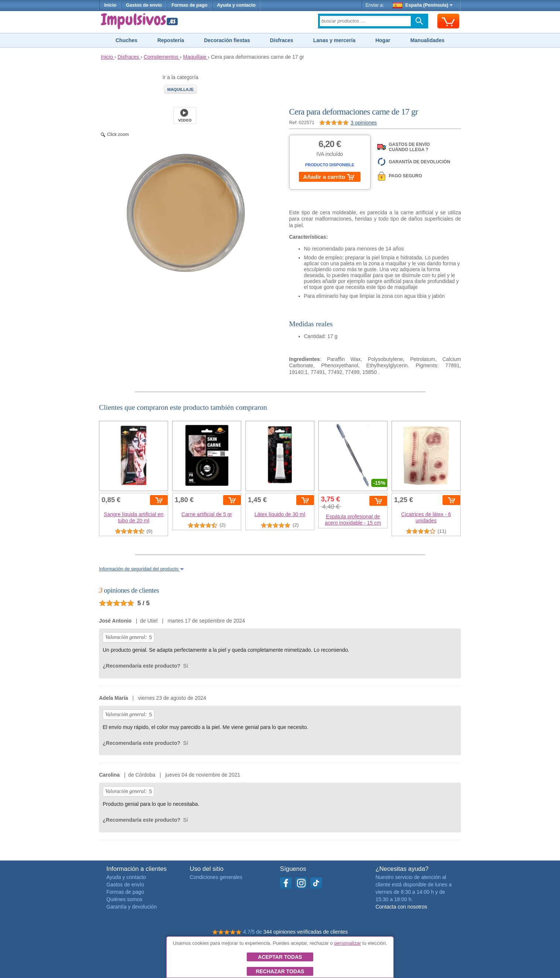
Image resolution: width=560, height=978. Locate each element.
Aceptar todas (280, 957)
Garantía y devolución (132, 907)
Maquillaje (181, 89)
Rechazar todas (280, 971)
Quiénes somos (124, 899)
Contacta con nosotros (401, 907)
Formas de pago (189, 5)
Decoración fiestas (227, 40)
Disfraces (282, 40)
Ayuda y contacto (236, 5)
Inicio (110, 5)
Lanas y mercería (334, 40)
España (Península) (423, 5)
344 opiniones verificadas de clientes (306, 932)
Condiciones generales (216, 877)
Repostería (171, 40)
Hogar (383, 40)
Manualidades (428, 40)
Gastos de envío (144, 5)
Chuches (127, 40)
